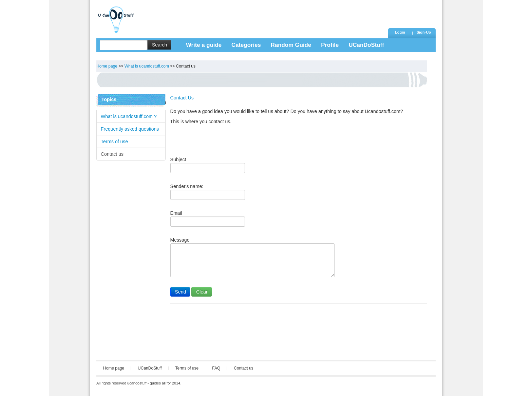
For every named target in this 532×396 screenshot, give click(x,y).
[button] (424, 33)
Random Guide (291, 45)
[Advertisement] (262, 15)
